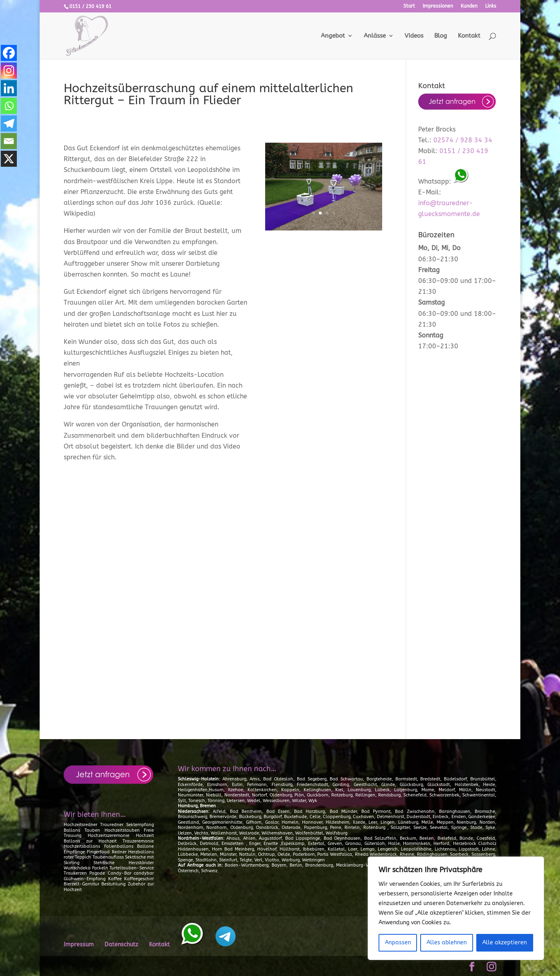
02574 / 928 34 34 (463, 140)
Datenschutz (121, 945)
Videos (414, 36)
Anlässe (375, 36)
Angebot (333, 36)
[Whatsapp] (9, 106)
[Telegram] (9, 123)
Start (409, 6)
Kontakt (469, 36)
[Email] (9, 141)
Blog (441, 36)
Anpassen (398, 943)
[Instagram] (9, 71)
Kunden (469, 6)
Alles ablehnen (447, 943)
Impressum (79, 945)
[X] (9, 159)
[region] (456, 908)
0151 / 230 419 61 (90, 6)
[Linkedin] (9, 88)
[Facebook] (9, 53)
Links (491, 6)
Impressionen (438, 6)
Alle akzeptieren (505, 943)
